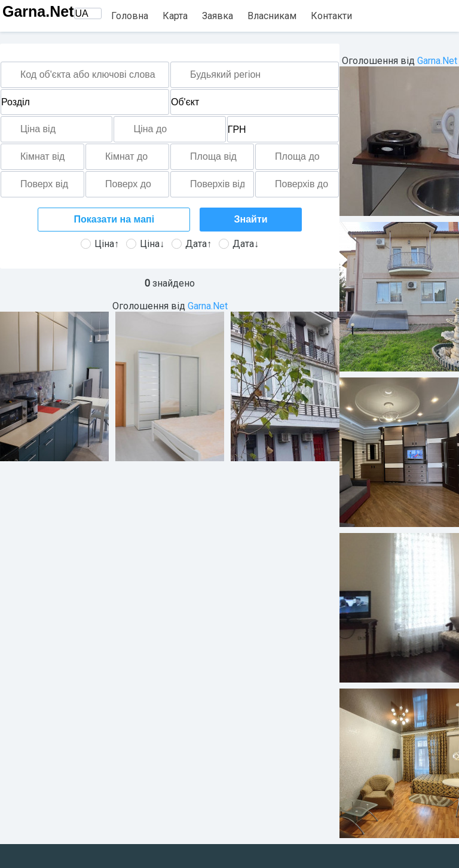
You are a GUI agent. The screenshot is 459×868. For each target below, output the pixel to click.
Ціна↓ (145, 244)
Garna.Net (38, 11)
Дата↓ (239, 244)
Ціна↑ (100, 244)
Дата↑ (192, 244)
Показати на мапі (114, 219)
